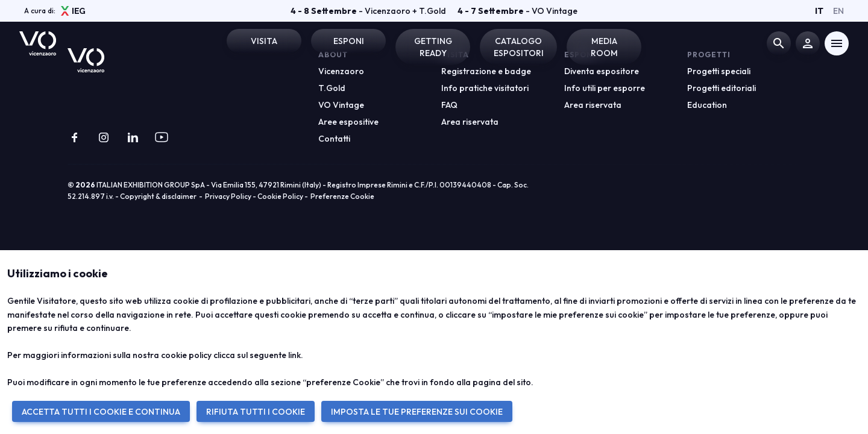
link (294, 355)
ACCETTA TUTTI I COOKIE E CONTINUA (101, 412)
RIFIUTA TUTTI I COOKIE (256, 412)
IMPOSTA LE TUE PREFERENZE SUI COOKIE (417, 412)
